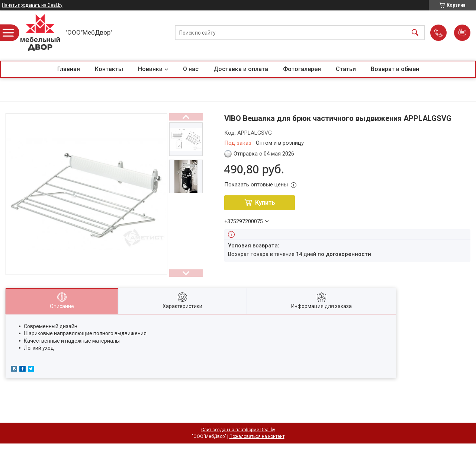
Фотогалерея (302, 69)
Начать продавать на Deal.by (32, 5)
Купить (265, 203)
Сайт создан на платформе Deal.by (238, 430)
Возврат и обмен (395, 69)
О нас (191, 69)
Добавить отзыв (462, 33)
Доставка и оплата (241, 69)
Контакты (109, 69)
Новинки (150, 69)
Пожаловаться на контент (257, 436)
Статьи (346, 69)
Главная (69, 69)
